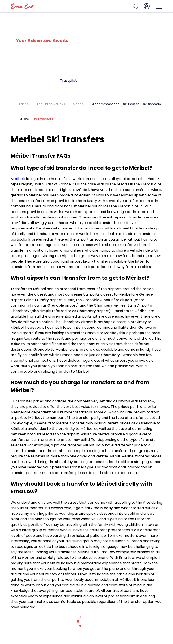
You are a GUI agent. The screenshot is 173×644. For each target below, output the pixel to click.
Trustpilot (68, 80)
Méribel (17, 179)
